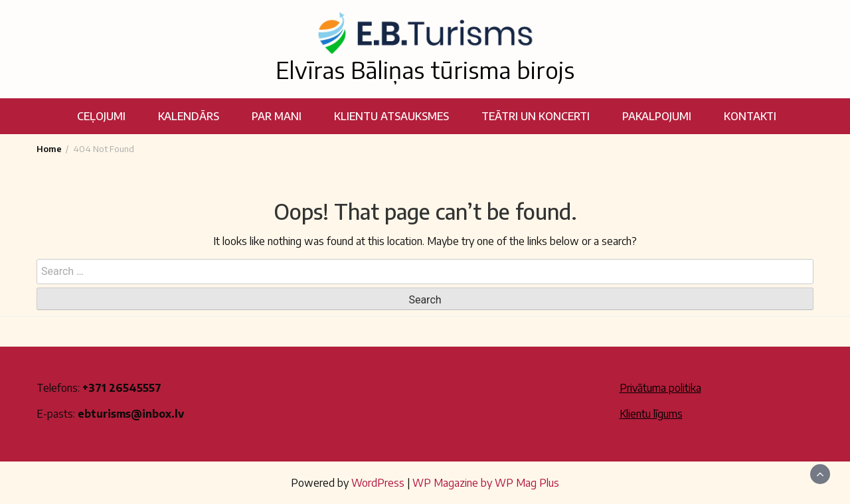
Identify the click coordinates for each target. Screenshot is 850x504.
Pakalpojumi (657, 116)
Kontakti (750, 116)
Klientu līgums (651, 414)
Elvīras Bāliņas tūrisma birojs (425, 70)
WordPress (378, 483)
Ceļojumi (101, 116)
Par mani (277, 116)
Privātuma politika (660, 388)
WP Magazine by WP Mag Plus (486, 483)
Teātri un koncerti (536, 116)
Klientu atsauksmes (391, 116)
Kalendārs (189, 116)
